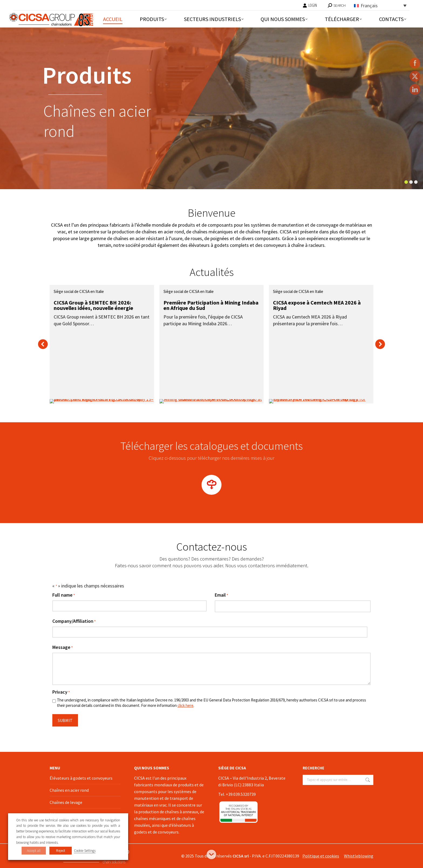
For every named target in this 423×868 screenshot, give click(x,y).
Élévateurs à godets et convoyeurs (81, 778)
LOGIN (310, 5)
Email (221, 595)
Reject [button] (61, 851)
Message (63, 648)
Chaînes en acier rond (69, 790)
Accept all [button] (34, 851)
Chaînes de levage (66, 802)
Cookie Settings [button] (85, 851)
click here (185, 705)
